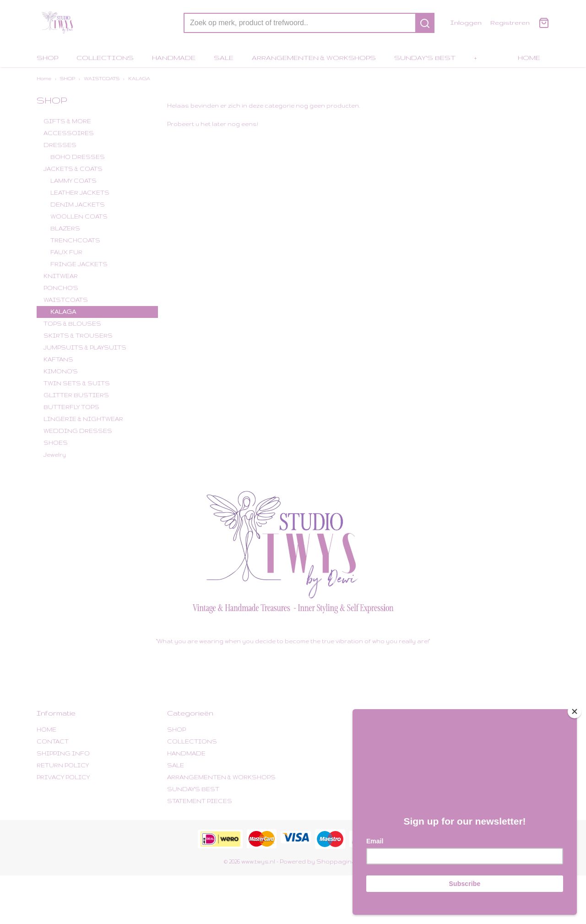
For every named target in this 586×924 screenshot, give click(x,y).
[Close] (575, 711)
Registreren (510, 22)
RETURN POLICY (63, 765)
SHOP (47, 58)
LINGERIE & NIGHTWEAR (83, 419)
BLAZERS (65, 228)
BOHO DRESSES (78, 157)
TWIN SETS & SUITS (77, 383)
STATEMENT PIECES (200, 801)
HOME (529, 58)
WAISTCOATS (102, 78)
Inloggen (466, 22)
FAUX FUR (66, 252)
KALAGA (139, 78)
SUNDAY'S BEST (425, 58)
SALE (224, 58)
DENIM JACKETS (78, 205)
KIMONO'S (61, 371)
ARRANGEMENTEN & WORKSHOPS (314, 58)
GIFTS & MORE (67, 121)
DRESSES (60, 145)
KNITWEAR (61, 276)
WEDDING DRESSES (78, 431)
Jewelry (55, 455)
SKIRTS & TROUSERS (78, 336)
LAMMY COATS (73, 181)
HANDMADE (174, 58)
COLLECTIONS (105, 58)
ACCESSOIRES (69, 133)
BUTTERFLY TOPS (71, 407)
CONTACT (53, 741)
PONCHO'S (61, 288)
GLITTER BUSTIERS (76, 395)
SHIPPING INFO (63, 753)
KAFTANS (58, 359)
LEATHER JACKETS (80, 193)
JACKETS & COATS (73, 169)
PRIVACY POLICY (63, 777)
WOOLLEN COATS (79, 216)
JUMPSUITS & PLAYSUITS (85, 347)
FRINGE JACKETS (79, 264)
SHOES (56, 443)
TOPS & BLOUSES (72, 324)
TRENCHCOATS (75, 240)
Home (44, 78)
